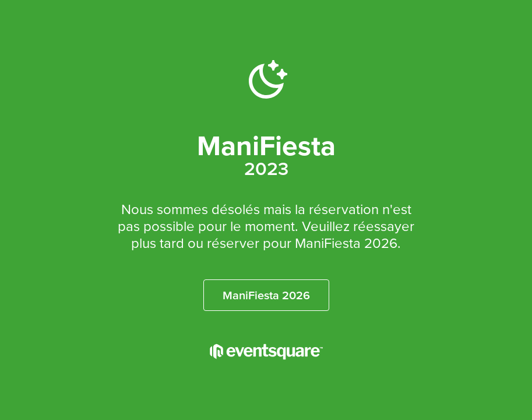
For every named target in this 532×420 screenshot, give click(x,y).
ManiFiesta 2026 (266, 295)
